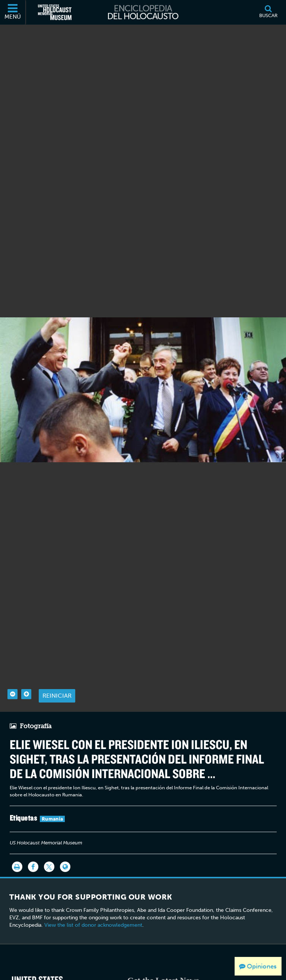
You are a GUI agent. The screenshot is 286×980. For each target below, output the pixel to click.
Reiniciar (57, 679)
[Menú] (13, 12)
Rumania (52, 802)
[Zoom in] (26, 677)
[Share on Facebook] (33, 850)
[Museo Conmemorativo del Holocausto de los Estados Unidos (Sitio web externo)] (55, 12)
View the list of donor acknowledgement (93, 908)
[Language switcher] (65, 850)
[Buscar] (268, 12)
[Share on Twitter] (49, 850)
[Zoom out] (12, 677)
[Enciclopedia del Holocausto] (143, 12)
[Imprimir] (17, 850)
